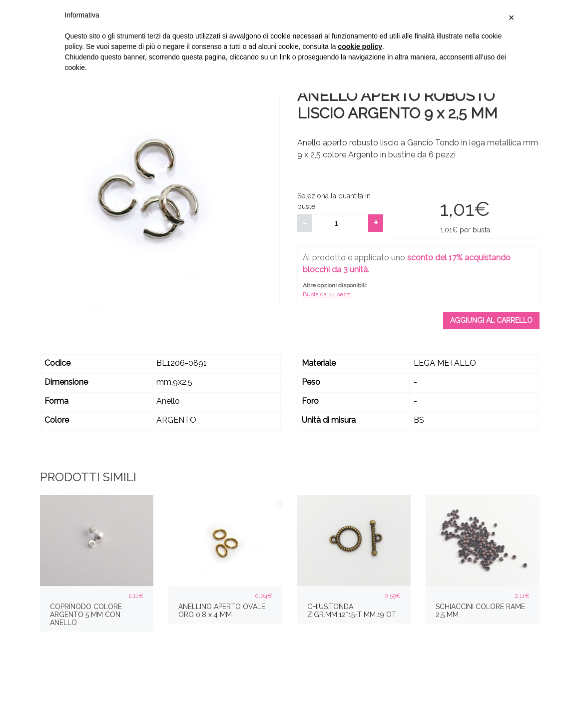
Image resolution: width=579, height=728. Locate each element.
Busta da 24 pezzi (327, 294)
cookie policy (360, 46)
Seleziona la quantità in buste (334, 201)
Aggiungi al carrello (491, 320)
